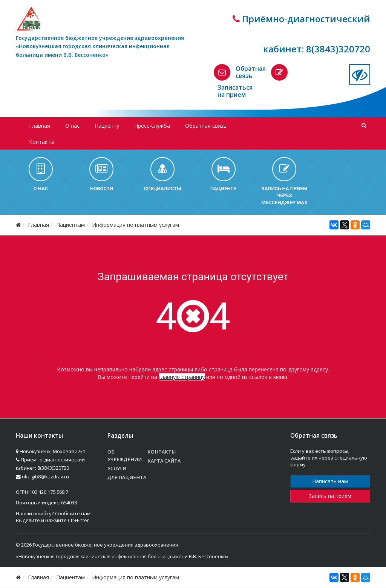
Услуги (117, 468)
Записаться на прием (235, 91)
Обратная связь (251, 72)
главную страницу (182, 377)
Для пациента (127, 477)
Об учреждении (125, 456)
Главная (40, 126)
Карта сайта (164, 461)
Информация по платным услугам (136, 225)
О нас (72, 126)
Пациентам (70, 225)
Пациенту (107, 126)
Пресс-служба (152, 126)
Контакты (42, 142)
